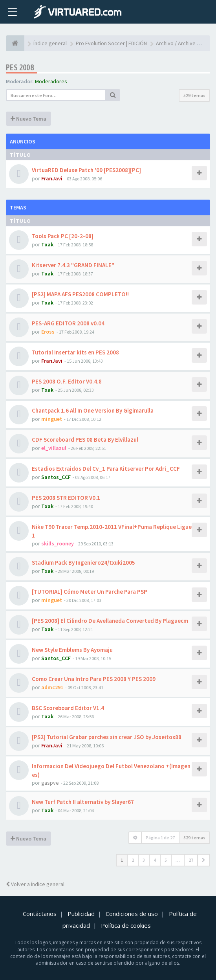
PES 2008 (20, 67)
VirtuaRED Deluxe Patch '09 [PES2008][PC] (86, 170)
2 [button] (133, 860)
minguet (52, 419)
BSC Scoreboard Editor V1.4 (68, 708)
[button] (204, 860)
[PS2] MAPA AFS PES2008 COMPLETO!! (80, 294)
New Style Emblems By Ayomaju (72, 650)
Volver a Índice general (35, 884)
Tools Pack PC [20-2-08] (63, 236)
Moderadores (51, 81)
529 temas (194, 95)
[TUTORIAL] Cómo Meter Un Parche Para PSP (90, 592)
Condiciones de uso (132, 914)
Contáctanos (40, 914)
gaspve (50, 783)
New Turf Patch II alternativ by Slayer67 (83, 802)
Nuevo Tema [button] (28, 119)
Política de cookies (126, 925)
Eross (48, 332)
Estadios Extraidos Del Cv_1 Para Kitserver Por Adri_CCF (106, 469)
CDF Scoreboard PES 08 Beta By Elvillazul (85, 440)
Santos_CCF (56, 477)
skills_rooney (58, 543)
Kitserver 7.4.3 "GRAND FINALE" (73, 265)
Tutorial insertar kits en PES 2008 (75, 352)
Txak (47, 244)
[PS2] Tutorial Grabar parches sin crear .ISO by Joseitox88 (107, 737)
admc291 (52, 687)
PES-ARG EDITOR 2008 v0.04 (68, 323)
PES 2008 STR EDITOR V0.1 (66, 498)
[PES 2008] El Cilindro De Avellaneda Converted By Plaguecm (110, 621)
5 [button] (166, 860)
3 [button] (144, 860)
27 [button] (191, 860)
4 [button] (155, 860)
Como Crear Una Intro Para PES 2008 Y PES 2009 (94, 679)
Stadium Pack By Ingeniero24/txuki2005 (83, 562)
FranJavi (52, 178)
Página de (160, 838)
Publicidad (81, 914)
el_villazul (54, 448)
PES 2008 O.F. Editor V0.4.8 (67, 381)
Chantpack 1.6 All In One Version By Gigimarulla (93, 410)
